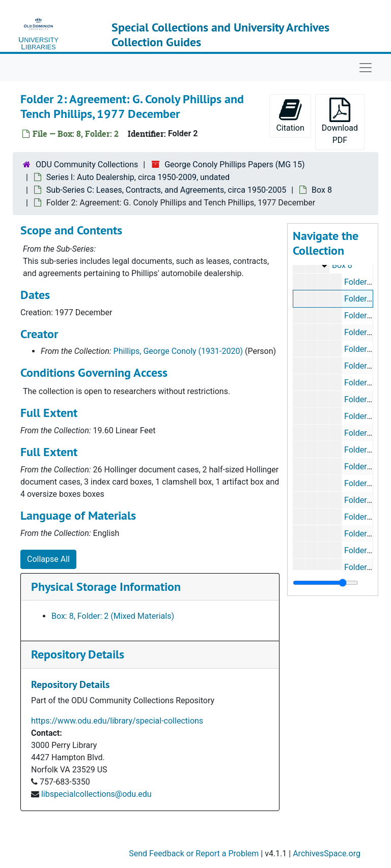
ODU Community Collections (87, 164)
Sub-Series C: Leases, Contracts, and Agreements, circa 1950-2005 (166, 190)
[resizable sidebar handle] (326, 583)
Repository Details (78, 654)
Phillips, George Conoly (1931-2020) (178, 351)
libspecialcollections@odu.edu (96, 794)
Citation (290, 115)
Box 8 (322, 190)
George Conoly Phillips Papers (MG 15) (235, 164)
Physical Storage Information (106, 587)
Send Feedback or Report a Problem (194, 854)
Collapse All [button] (48, 559)
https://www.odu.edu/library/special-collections (117, 721)
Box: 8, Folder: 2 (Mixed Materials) (113, 616)
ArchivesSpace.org (327, 854)
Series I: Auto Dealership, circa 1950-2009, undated (138, 177)
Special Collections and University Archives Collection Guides (220, 35)
